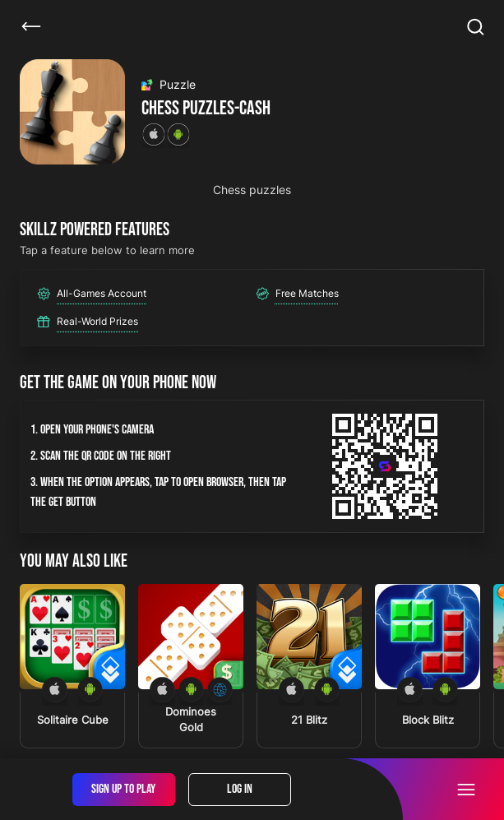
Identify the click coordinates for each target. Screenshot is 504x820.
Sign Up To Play (123, 789)
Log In (240, 789)
